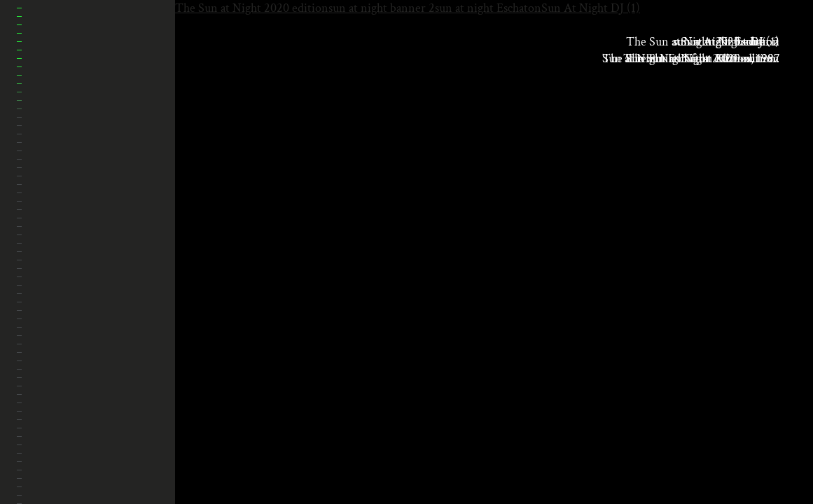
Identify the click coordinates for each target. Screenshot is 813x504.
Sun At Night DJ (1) (591, 8)
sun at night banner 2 (382, 8)
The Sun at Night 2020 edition (252, 8)
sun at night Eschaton (488, 8)
